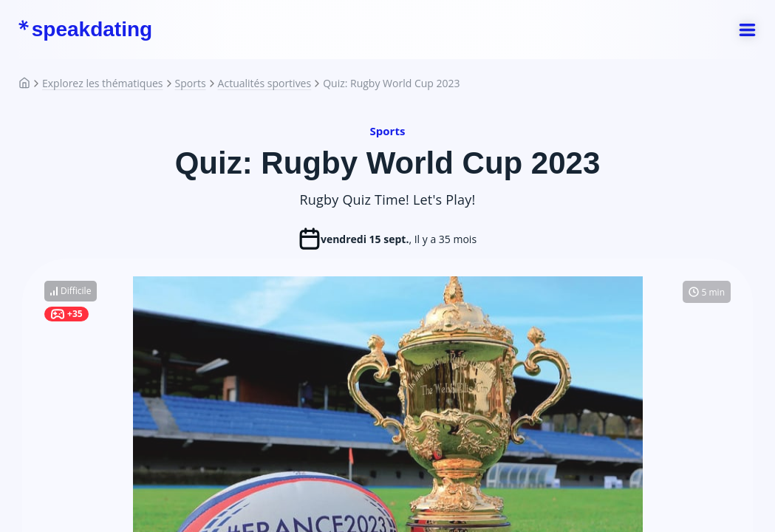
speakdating (85, 30)
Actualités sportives (265, 83)
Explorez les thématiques (103, 83)
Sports (191, 83)
